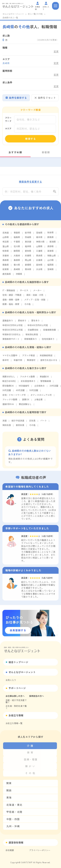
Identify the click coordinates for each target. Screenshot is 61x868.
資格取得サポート (11, 340)
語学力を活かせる (49, 361)
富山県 (6, 247)
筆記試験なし (25, 405)
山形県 (6, 238)
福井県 (28, 247)
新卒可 (6, 361)
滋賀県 (51, 252)
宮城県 (39, 234)
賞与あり (35, 322)
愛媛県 (28, 266)
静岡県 (17, 252)
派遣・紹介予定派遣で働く (16, 701)
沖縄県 (19, 275)
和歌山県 (52, 257)
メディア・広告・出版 (35, 301)
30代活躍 (7, 391)
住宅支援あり (48, 340)
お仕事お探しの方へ (15, 696)
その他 (27, 305)
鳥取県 (6, 261)
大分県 (39, 270)
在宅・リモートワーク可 (14, 396)
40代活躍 (20, 391)
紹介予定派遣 (18, 422)
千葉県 (17, 243)
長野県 (51, 247)
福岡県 (51, 266)
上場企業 (38, 401)
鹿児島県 (7, 275)
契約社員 (7, 426)
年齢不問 (18, 361)
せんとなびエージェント (13, 14)
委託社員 (20, 426)
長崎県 (17, 270)
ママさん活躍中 (10, 357)
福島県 (17, 238)
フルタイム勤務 (27, 378)
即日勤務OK (8, 387)
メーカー (37, 291)
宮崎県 (51, 270)
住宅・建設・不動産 (12, 296)
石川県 (17, 247)
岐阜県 (6, 252)
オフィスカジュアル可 (41, 396)
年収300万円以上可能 (13, 326)
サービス (24, 291)
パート (44, 422)
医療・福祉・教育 (11, 305)
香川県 (17, 266)
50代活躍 (34, 391)
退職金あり (8, 322)
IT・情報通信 (9, 291)
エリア (8, 129)
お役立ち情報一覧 (14, 723)
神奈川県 (40, 243)
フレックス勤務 (10, 401)
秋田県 (51, 234)
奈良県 (39, 257)
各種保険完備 (49, 331)
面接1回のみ (8, 405)
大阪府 (17, 257)
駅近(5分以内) (9, 382)
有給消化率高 (32, 336)
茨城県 (28, 238)
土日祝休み (39, 387)
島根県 (17, 261)
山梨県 (39, 247)
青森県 (17, 234)
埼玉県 (6, 243)
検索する (31, 139)
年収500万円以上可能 (13, 331)
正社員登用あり (28, 382)
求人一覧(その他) (35, 14)
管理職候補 (46, 382)
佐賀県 (6, 270)
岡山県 (28, 261)
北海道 (6, 234)
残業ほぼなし (9, 378)
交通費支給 (33, 331)
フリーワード (8, 119)
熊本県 (28, 270)
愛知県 (28, 252)
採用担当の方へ (37, 696)
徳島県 (6, 266)
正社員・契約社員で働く (16, 707)
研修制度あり (31, 340)
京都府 (6, 257)
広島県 (39, 261)
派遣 (5, 422)
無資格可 (31, 361)
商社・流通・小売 (35, 296)
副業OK (26, 401)
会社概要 (10, 850)
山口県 (51, 261)
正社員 (32, 422)
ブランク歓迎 (28, 357)
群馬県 (51, 238)
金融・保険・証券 (11, 301)
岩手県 (28, 234)
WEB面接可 (24, 387)
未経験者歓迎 (46, 357)
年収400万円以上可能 (38, 326)
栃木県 (39, 238)
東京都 (28, 243)
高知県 (39, 266)
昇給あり (22, 322)
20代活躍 (54, 387)
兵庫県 (28, 257)
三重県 (39, 252)
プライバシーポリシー (40, 850)
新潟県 (53, 243)
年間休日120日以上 (11, 336)
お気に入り (11, 680)
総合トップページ (18, 662)
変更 (56, 51)
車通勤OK (44, 378)
